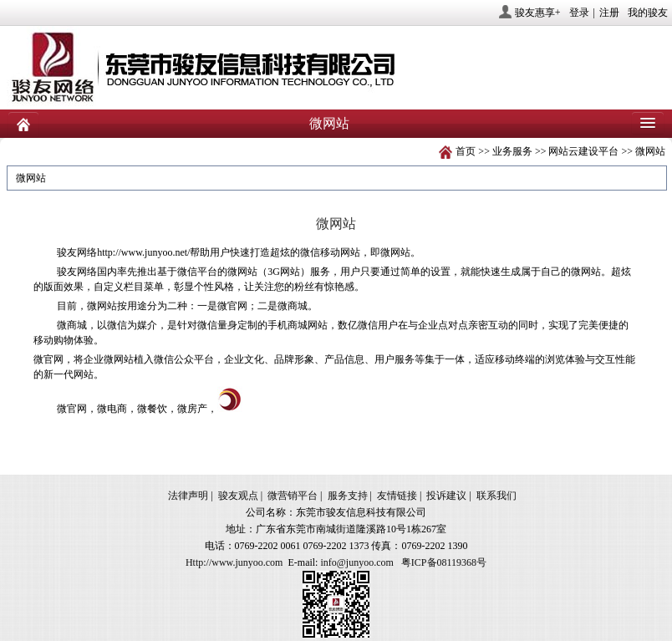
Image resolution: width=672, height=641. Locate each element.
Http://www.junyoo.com (234, 562)
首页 (466, 151)
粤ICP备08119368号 (444, 562)
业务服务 (512, 151)
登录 (579, 13)
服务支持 (348, 496)
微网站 (650, 151)
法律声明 (188, 496)
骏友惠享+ (538, 13)
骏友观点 (238, 496)
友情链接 (397, 496)
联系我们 (496, 496)
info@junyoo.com (356, 562)
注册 (609, 13)
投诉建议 (446, 496)
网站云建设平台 (583, 151)
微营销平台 (293, 496)
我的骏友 (648, 13)
